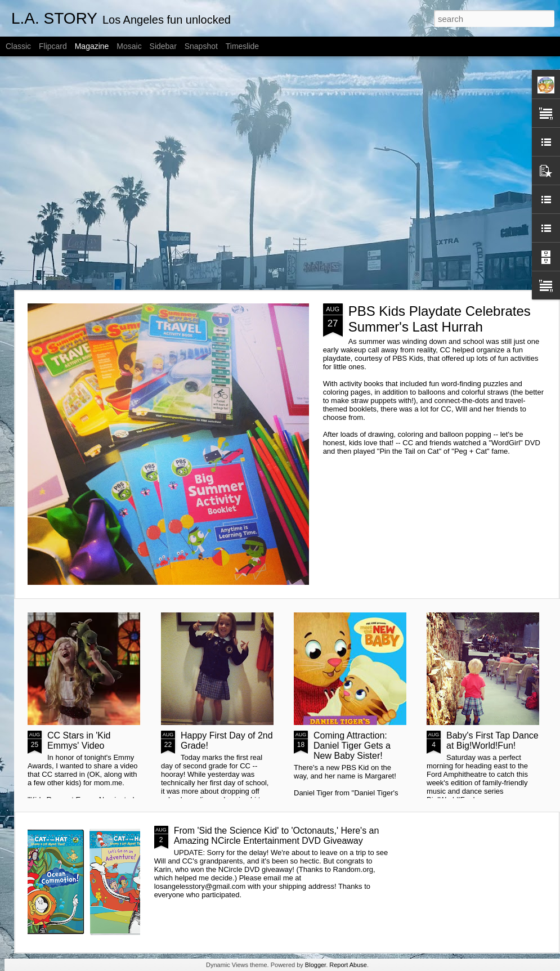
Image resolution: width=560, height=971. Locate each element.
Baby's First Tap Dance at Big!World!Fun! (492, 740)
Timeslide (242, 46)
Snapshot (201, 46)
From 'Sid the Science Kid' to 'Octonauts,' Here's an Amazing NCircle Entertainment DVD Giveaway (277, 836)
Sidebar (163, 46)
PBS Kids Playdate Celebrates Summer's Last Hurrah (440, 319)
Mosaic (129, 46)
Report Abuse (348, 965)
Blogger (315, 965)
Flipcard (53, 46)
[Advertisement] (106, 173)
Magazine (92, 46)
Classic (18, 46)
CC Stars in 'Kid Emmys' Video (79, 740)
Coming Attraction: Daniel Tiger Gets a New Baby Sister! (352, 746)
